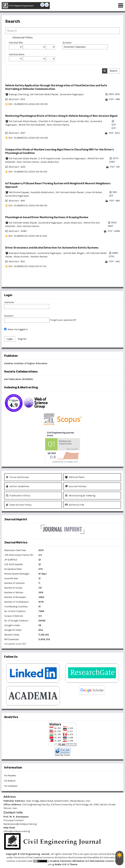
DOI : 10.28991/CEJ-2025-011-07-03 (27, 266)
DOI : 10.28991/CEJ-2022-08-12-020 (28, 236)
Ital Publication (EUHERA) (19, 379)
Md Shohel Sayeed (19, 192)
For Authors (10, 781)
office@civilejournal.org (17, 831)
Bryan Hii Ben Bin (80, 121)
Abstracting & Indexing (80, 496)
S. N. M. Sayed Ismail (50, 158)
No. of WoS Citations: (15, 611)
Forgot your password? (63, 320)
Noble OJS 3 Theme (66, 864)
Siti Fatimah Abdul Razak (45, 94)
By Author (67, 43)
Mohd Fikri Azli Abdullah (32, 125)
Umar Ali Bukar (94, 192)
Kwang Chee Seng (19, 94)
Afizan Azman (22, 257)
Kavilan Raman (39, 257)
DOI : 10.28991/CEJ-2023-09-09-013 (28, 172)
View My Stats (62, 755)
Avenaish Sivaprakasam (23, 253)
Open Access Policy (19, 505)
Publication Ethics (18, 496)
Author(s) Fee (74, 505)
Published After (16, 43)
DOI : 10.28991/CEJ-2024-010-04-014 (28, 138)
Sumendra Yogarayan (72, 94)
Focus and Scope (17, 477)
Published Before (17, 54)
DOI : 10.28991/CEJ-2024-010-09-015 (28, 104)
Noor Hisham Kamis (58, 125)
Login (10, 339)
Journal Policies (76, 486)
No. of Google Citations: (17, 621)
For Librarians (11, 786)
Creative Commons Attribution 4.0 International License (82, 861)
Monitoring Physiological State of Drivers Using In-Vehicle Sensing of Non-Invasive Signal (61, 116)
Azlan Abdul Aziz (50, 162)
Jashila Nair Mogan (74, 253)
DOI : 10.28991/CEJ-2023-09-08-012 (28, 206)
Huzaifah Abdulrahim (43, 192)
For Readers (10, 776)
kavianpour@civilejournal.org (20, 824)
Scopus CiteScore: (14, 616)
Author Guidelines (18, 486)
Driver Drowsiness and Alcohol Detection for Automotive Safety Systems (52, 248)
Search (114, 71)
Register (22, 339)
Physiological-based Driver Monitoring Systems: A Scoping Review (47, 217)
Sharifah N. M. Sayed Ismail (54, 121)
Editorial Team (75, 477)
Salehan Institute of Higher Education (26, 363)
